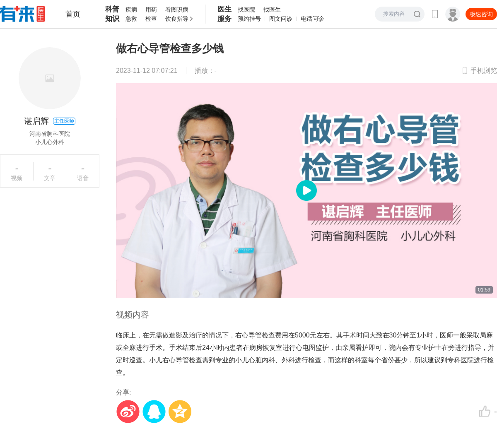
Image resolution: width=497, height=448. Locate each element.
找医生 (272, 10)
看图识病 (177, 10)
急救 (131, 19)
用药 (151, 10)
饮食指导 (177, 19)
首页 (73, 14)
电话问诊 (312, 19)
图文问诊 (281, 19)
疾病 (131, 10)
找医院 (246, 10)
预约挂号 (249, 19)
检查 (151, 19)
